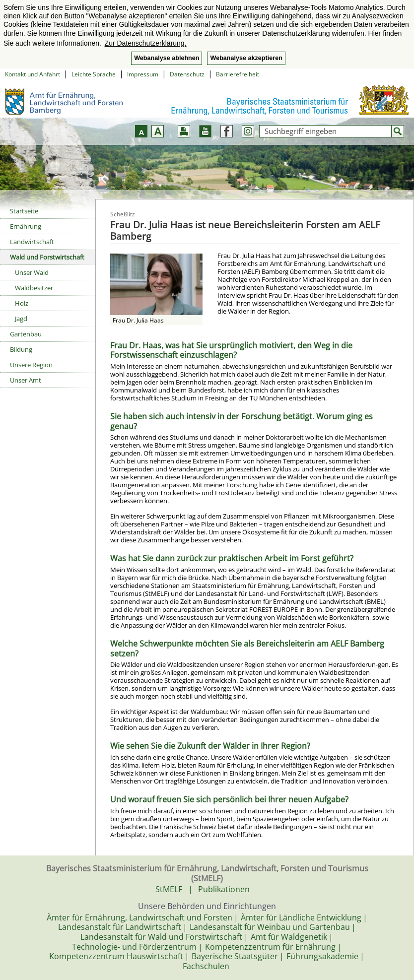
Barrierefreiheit (238, 74)
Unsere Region (31, 365)
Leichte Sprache (94, 74)
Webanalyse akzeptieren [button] (246, 58)
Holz (22, 303)
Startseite (24, 211)
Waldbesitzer (34, 288)
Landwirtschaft (32, 242)
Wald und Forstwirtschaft (47, 257)
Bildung (21, 349)
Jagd (21, 319)
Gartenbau (26, 334)
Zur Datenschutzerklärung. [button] (146, 43)
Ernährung (26, 226)
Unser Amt (26, 380)
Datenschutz (187, 74)
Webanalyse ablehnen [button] (167, 58)
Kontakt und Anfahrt (33, 74)
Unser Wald (32, 272)
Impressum (143, 74)
